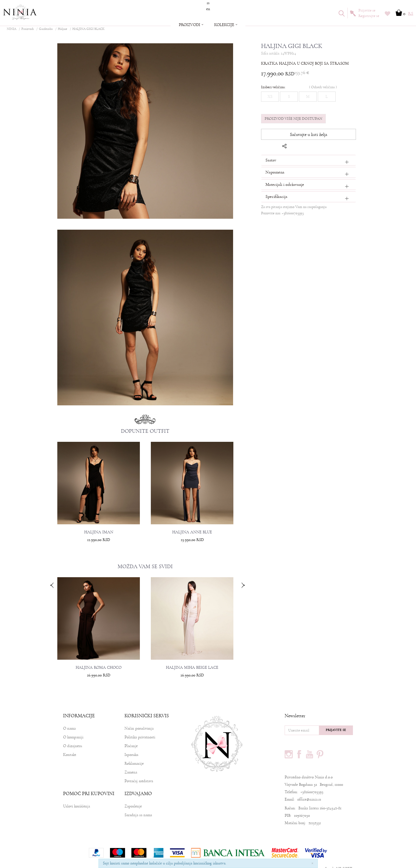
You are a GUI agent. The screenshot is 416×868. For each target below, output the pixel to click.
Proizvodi (28, 29)
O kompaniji (73, 726)
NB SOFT (344, 858)
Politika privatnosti (140, 726)
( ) (322, 87)
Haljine (63, 29)
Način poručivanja (139, 717)
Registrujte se (369, 16)
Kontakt (70, 744)
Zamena (131, 761)
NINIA (12, 29)
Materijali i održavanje (284, 184)
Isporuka (131, 744)
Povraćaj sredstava (139, 770)
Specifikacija (275, 197)
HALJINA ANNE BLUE (192, 523)
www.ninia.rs (313, 858)
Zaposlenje (133, 795)
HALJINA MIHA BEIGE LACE (192, 657)
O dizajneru (73, 735)
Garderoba (46, 29)
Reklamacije (134, 752)
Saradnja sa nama (138, 804)
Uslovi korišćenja (77, 795)
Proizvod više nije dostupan (292, 118)
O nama (69, 717)
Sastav (270, 160)
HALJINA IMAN (101, 523)
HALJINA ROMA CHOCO (101, 657)
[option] (101, 491)
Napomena (274, 172)
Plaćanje (131, 735)
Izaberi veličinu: (272, 87)
